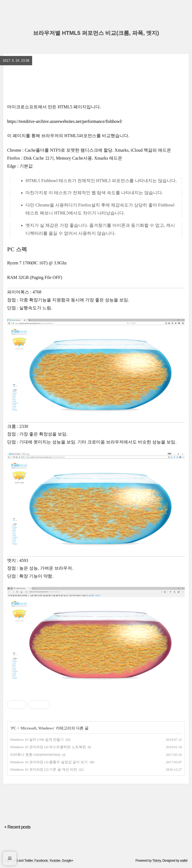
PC (14, 728)
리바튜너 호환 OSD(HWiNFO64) (35, 755)
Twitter (28, 861)
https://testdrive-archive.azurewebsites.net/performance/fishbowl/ (65, 121)
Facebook (41, 861)
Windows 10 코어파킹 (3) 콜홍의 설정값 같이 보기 (49, 762)
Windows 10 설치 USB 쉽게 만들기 (37, 740)
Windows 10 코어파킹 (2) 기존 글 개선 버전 (44, 769)
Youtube (55, 861)
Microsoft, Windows (37, 728)
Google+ (68, 861)
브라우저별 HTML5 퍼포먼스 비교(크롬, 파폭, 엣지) (96, 33)
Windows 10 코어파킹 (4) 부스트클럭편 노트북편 (48, 747)
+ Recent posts (17, 827)
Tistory (156, 861)
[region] (96, 84)
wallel (184, 861)
